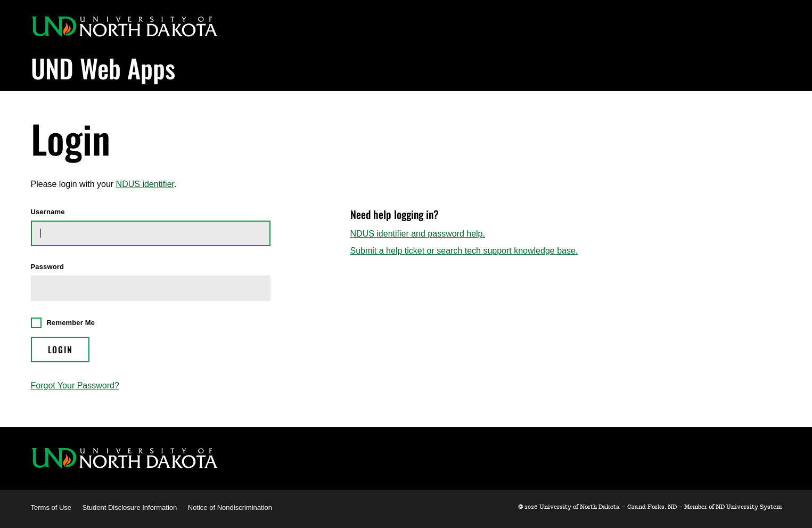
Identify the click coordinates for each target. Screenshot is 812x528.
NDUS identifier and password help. (418, 234)
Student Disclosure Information (130, 507)
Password (48, 267)
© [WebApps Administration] (520, 507)
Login (60, 350)
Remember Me (71, 323)
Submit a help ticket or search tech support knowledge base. (464, 251)
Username (48, 212)
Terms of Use (51, 507)
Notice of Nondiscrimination (230, 507)
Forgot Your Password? (75, 385)
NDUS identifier (145, 184)
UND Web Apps (103, 68)
